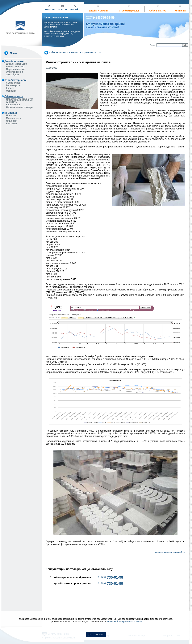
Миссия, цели (14, 118)
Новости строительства (20, 99)
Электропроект (15, 72)
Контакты (12, 124)
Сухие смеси (13, 83)
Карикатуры (13, 105)
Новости (11, 115)
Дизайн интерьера (17, 64)
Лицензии (12, 121)
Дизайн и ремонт (98, 11)
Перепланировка (16, 69)
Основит (11, 91)
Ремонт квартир (15, 67)
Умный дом (13, 75)
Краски (10, 88)
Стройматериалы (129, 11)
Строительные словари (20, 107)
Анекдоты (12, 102)
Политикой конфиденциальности (125, 622)
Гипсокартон (13, 85)
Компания (180, 11)
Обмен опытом (158, 11)
